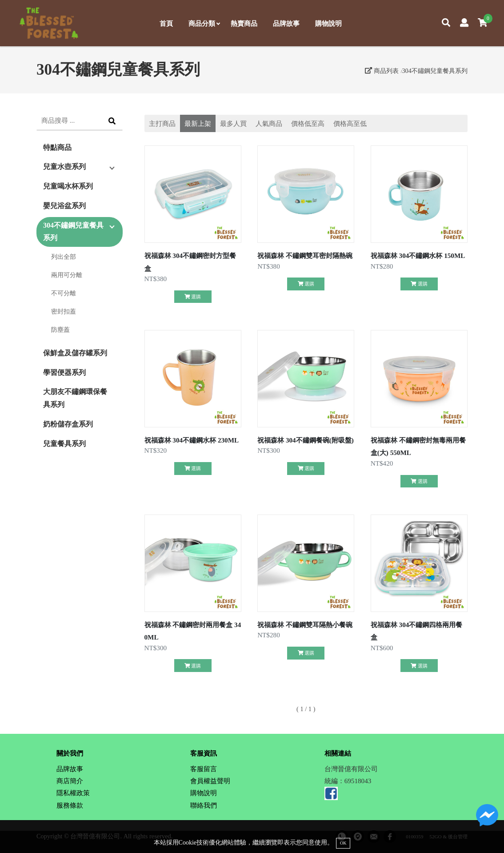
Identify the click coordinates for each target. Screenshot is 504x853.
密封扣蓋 (64, 311)
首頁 (166, 23)
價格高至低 (350, 123)
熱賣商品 (244, 23)
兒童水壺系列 (64, 167)
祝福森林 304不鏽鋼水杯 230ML (192, 440)
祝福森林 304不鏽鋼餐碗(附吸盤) (306, 440)
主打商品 (162, 123)
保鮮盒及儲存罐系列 (75, 353)
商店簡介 (70, 781)
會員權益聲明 (210, 781)
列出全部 (64, 257)
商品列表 (382, 71)
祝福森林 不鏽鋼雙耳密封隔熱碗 (305, 255)
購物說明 (328, 23)
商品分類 (204, 23)
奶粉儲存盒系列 (68, 424)
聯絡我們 (204, 805)
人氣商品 (269, 123)
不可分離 (64, 293)
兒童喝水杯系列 (68, 186)
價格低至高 (308, 123)
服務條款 (70, 805)
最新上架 (198, 123)
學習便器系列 (64, 372)
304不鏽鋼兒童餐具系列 (435, 71)
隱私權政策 (73, 793)
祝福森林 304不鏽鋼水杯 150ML (418, 255)
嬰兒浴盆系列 (64, 206)
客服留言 (204, 769)
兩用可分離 (67, 275)
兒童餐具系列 (64, 444)
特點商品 (57, 147)
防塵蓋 (60, 330)
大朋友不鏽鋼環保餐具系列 (75, 398)
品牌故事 (286, 23)
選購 (193, 297)
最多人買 (233, 123)
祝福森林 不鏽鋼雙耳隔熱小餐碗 (305, 625)
